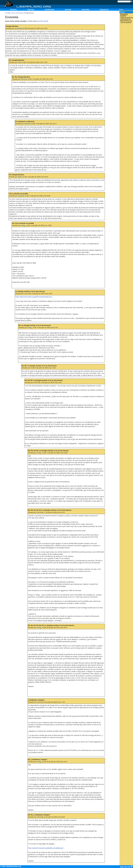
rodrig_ (23, 225)
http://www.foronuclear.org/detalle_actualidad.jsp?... (46, 848)
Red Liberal (44, 21)
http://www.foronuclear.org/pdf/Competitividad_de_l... (34, 297)
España (123, 16)
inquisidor (28, 124)
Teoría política (126, 22)
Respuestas (104, 10)
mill (25, 293)
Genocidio (85, 10)
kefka (20, 62)
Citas (121, 10)
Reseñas (68, 10)
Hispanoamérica (127, 18)
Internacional (125, 19)
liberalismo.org (126, 21)
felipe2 (20, 177)
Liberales (31, 10)
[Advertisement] (126, 57)
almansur (24, 79)
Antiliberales (50, 10)
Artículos (13, 10)
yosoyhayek (19, 28)
